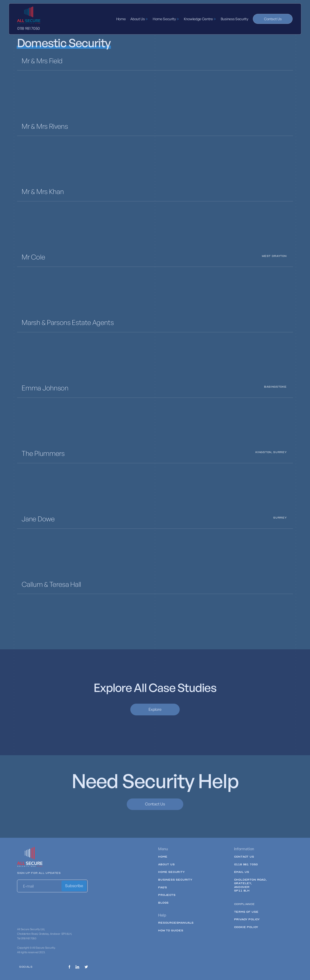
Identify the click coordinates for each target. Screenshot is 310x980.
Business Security (235, 19)
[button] (139, 19)
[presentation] (47, 905)
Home (121, 19)
